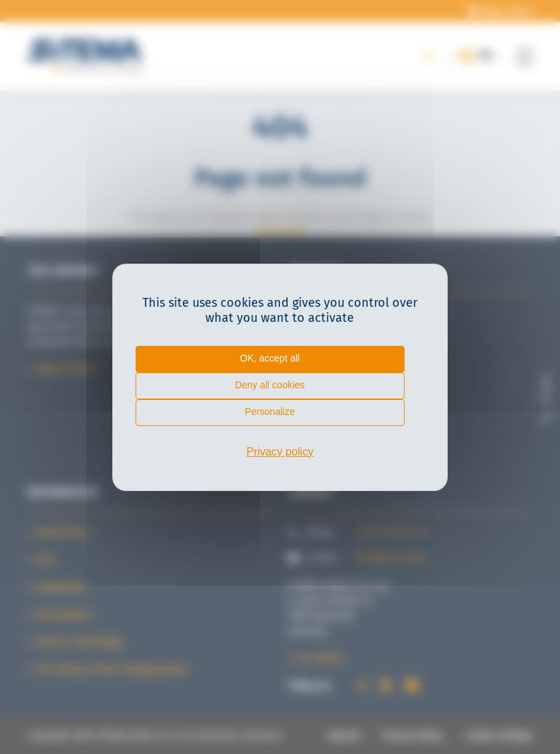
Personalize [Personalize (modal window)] (270, 412)
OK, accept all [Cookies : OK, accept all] (270, 358)
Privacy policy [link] (280, 452)
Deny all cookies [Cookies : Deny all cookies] (270, 385)
